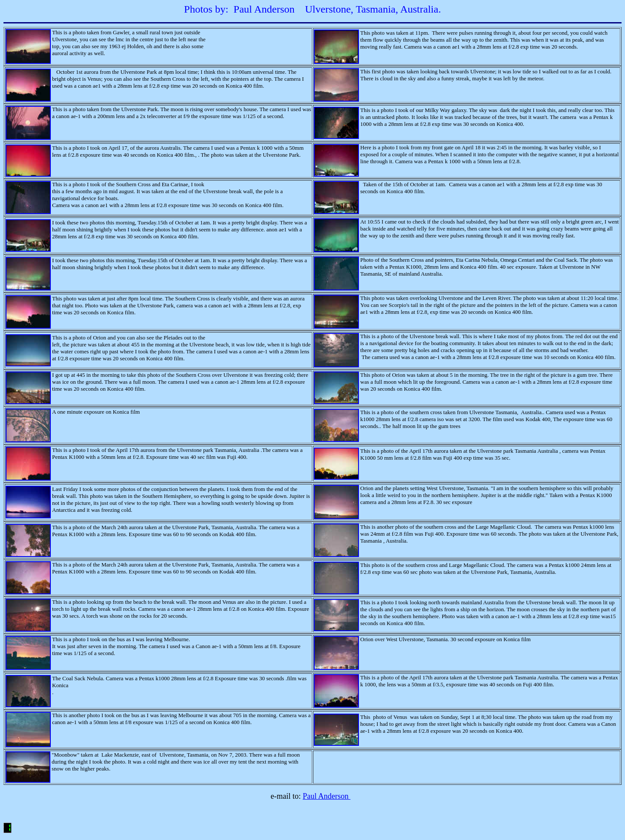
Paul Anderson (326, 796)
